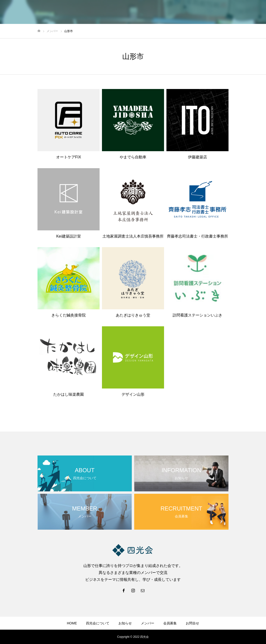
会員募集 (170, 623)
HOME (72, 623)
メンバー (148, 623)
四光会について (98, 623)
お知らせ (125, 623)
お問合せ (192, 623)
